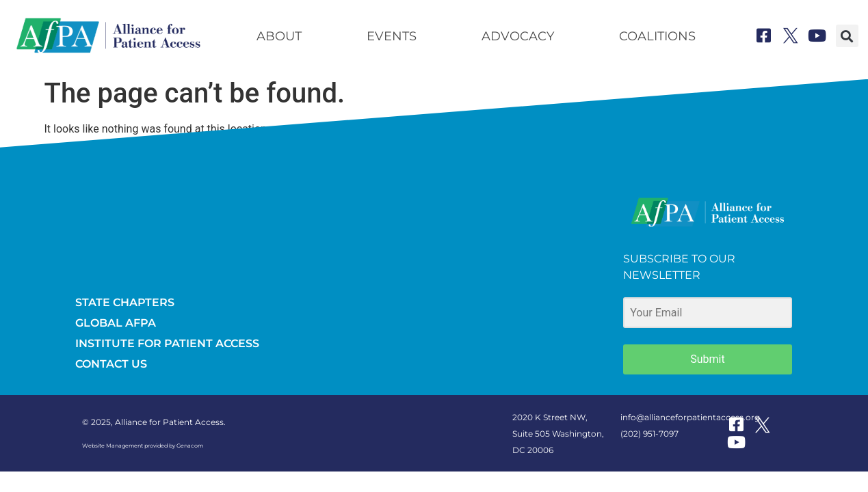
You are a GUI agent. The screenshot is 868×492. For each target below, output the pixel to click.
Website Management (113, 446)
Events (392, 36)
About (279, 36)
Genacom (190, 446)
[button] (847, 36)
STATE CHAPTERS (125, 302)
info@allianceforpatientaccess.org (690, 417)
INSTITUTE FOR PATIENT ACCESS (167, 343)
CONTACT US (111, 364)
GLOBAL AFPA (116, 323)
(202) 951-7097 (649, 434)
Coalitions (657, 36)
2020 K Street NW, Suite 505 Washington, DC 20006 (558, 434)
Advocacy (518, 36)
